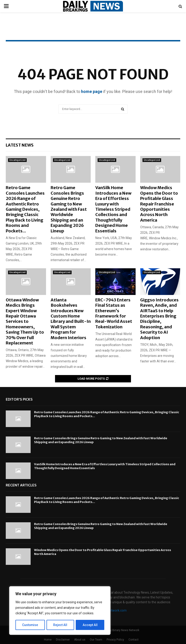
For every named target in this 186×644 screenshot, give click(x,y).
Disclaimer (63, 640)
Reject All (61, 625)
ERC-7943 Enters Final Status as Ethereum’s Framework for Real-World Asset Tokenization (114, 313)
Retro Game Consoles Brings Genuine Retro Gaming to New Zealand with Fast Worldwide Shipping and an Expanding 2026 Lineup (69, 209)
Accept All (90, 625)
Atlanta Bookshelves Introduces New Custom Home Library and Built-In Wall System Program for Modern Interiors (71, 319)
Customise (30, 625)
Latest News (20, 145)
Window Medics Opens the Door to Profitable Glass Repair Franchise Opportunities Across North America (159, 204)
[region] (60, 611)
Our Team (96, 640)
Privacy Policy (115, 640)
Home (48, 640)
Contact (134, 640)
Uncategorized (17, 160)
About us (80, 640)
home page (92, 91)
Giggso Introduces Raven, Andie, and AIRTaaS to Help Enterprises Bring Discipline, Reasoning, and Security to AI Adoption (159, 319)
